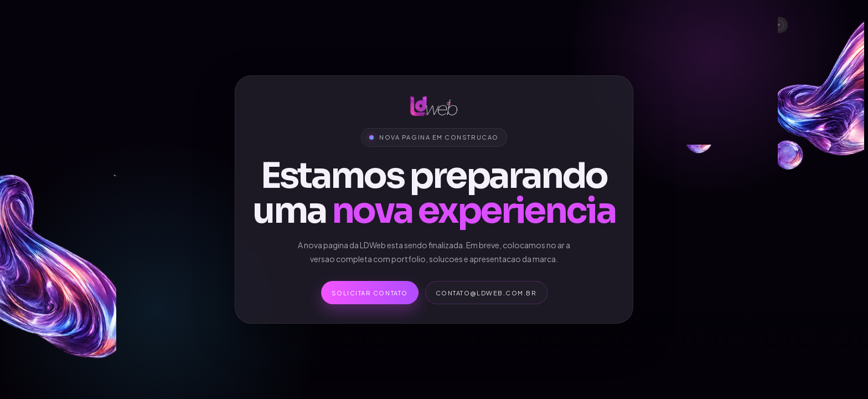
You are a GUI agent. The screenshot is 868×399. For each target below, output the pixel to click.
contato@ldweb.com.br (486, 293)
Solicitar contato (370, 293)
